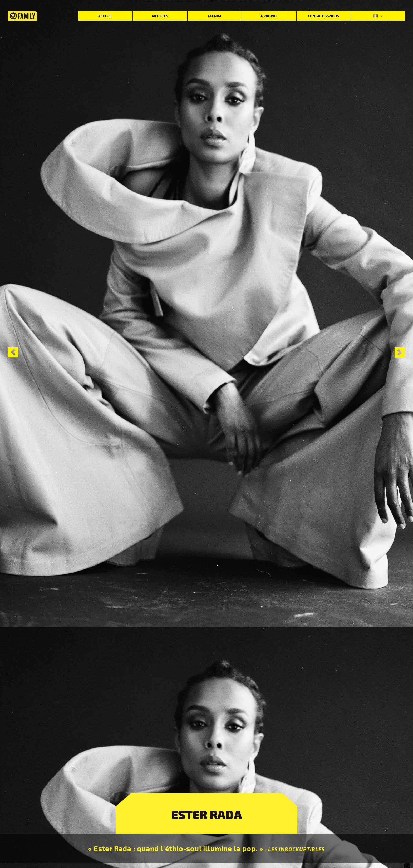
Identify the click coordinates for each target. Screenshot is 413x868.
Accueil (105, 16)
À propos (269, 16)
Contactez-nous (324, 16)
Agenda (214, 16)
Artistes (160, 16)
